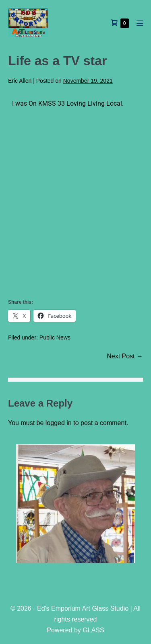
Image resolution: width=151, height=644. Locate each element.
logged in (59, 423)
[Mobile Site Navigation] (140, 23)
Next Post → (125, 356)
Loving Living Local (94, 103)
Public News (55, 337)
